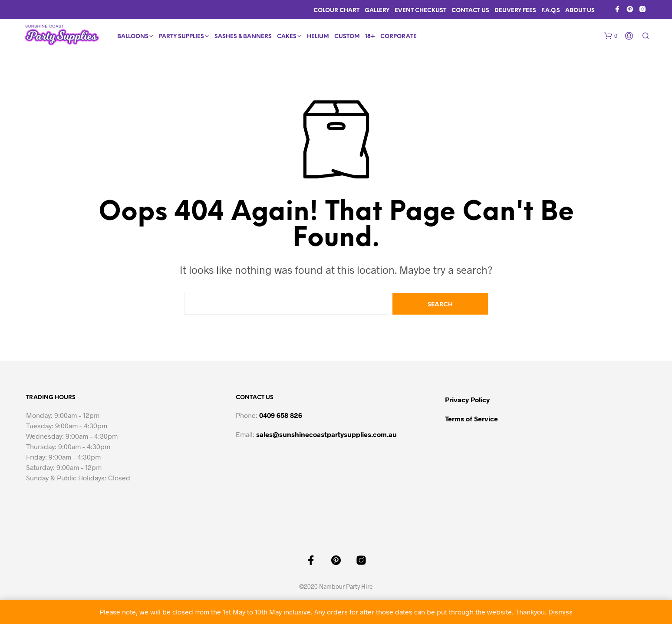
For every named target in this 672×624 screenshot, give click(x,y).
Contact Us (470, 11)
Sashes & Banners (243, 37)
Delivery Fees (515, 11)
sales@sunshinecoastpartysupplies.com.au (326, 434)
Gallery (377, 11)
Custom (347, 37)
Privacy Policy (467, 399)
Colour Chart (336, 11)
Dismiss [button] (560, 612)
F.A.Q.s (551, 11)
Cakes (287, 37)
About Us (580, 11)
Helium (318, 37)
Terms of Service (471, 419)
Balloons (133, 37)
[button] (611, 36)
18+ (370, 37)
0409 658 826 (281, 415)
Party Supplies (181, 37)
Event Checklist (420, 11)
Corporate (399, 37)
